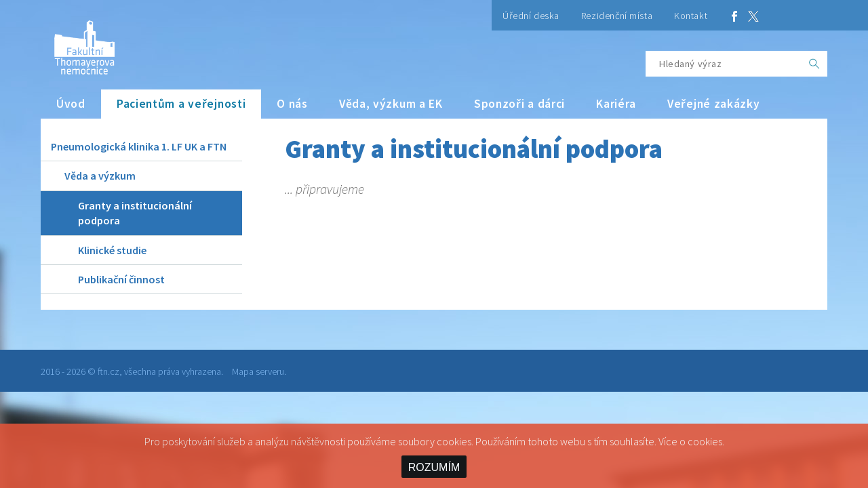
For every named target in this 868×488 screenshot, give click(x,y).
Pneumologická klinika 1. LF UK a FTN (139, 146)
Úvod (71, 104)
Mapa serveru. (259, 371)
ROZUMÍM (434, 467)
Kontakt (691, 16)
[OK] (814, 64)
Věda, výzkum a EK (391, 104)
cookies (705, 441)
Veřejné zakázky (714, 104)
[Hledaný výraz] (724, 64)
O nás (292, 104)
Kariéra (616, 104)
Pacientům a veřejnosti (181, 104)
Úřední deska (531, 16)
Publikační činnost (121, 279)
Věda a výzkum (100, 176)
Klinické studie (112, 250)
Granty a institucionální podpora (135, 213)
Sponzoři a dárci (519, 104)
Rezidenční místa (617, 16)
